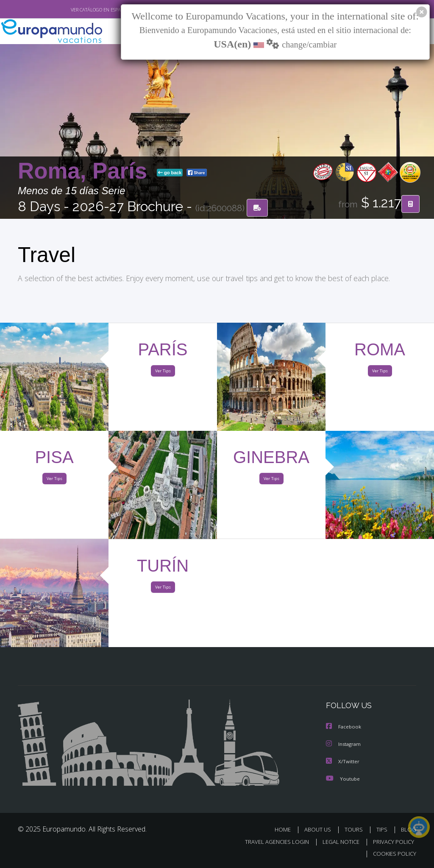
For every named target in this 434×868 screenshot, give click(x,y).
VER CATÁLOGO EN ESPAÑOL (81, 10)
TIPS (383, 830)
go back (170, 173)
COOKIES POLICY (393, 854)
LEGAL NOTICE (337, 842)
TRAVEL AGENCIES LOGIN (271, 842)
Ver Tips (163, 373)
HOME (286, 830)
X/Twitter (343, 762)
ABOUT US (320, 830)
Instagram (344, 745)
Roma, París (86, 172)
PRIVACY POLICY (391, 842)
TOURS (355, 830)
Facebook (344, 728)
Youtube (343, 779)
